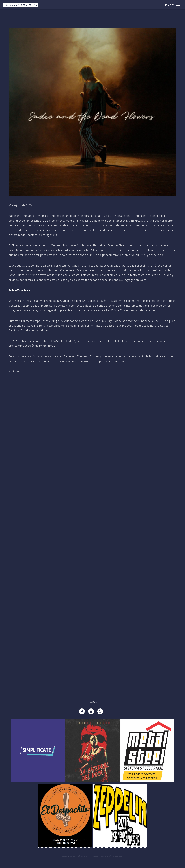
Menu (170, 5)
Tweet (92, 701)
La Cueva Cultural (79, 856)
